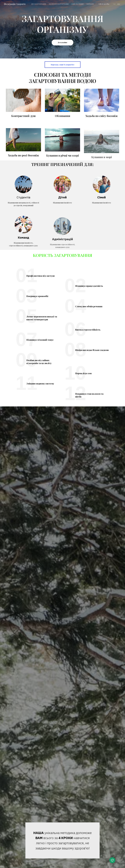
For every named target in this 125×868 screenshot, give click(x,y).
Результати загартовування (59, 4)
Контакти (90, 4)
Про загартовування (39, 4)
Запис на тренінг (78, 4)
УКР (114, 4)
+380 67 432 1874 (104, 4)
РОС (119, 4)
